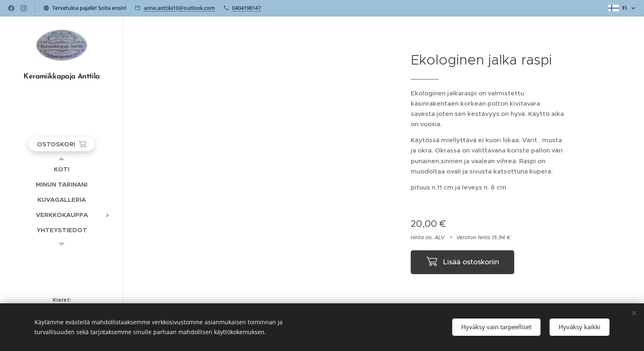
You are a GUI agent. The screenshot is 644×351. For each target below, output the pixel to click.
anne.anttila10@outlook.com (179, 8)
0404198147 (246, 8)
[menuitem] (62, 169)
